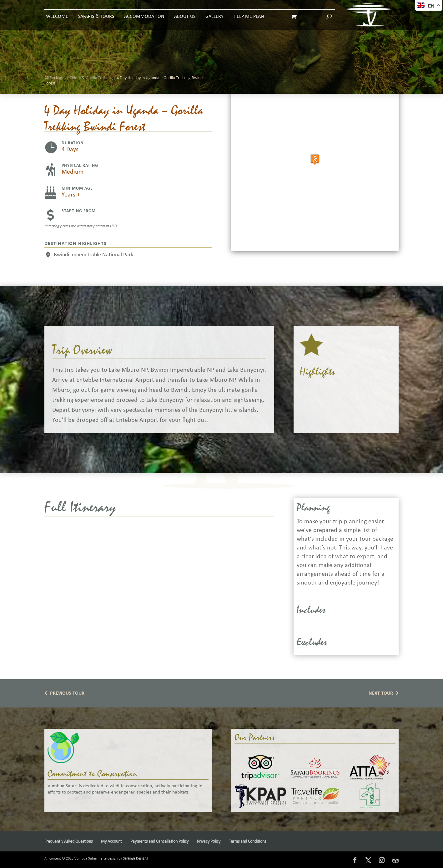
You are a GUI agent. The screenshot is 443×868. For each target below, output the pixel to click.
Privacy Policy (209, 842)
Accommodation (144, 12)
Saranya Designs (135, 859)
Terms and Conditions (247, 842)
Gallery (214, 12)
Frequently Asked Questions (68, 842)
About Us (185, 12)
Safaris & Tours (96, 12)
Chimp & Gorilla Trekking (91, 82)
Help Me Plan (249, 12)
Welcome (57, 12)
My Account (111, 842)
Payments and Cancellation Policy (159, 842)
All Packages (55, 82)
